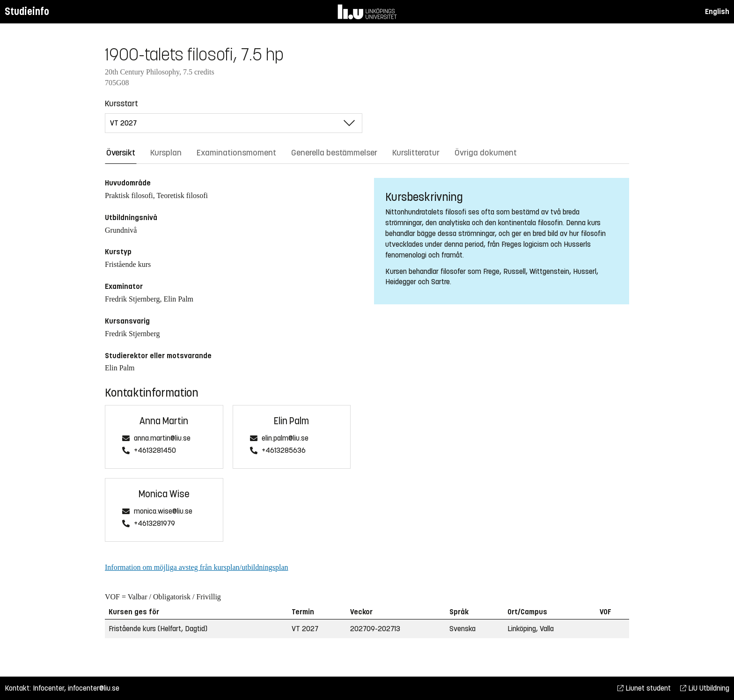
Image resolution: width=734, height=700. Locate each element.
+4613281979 (154, 524)
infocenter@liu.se (94, 688)
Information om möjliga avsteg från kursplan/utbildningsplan (196, 567)
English (717, 11)
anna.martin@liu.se (162, 438)
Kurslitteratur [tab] (416, 153)
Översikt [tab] (121, 153)
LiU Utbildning (705, 688)
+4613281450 (155, 451)
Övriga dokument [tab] (486, 153)
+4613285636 (284, 451)
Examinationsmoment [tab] (236, 153)
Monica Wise (164, 494)
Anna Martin (164, 421)
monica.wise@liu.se (163, 512)
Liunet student (644, 688)
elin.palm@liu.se (285, 438)
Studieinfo (27, 11)
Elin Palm (291, 421)
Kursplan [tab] (166, 153)
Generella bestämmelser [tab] (334, 153)
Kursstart (121, 103)
